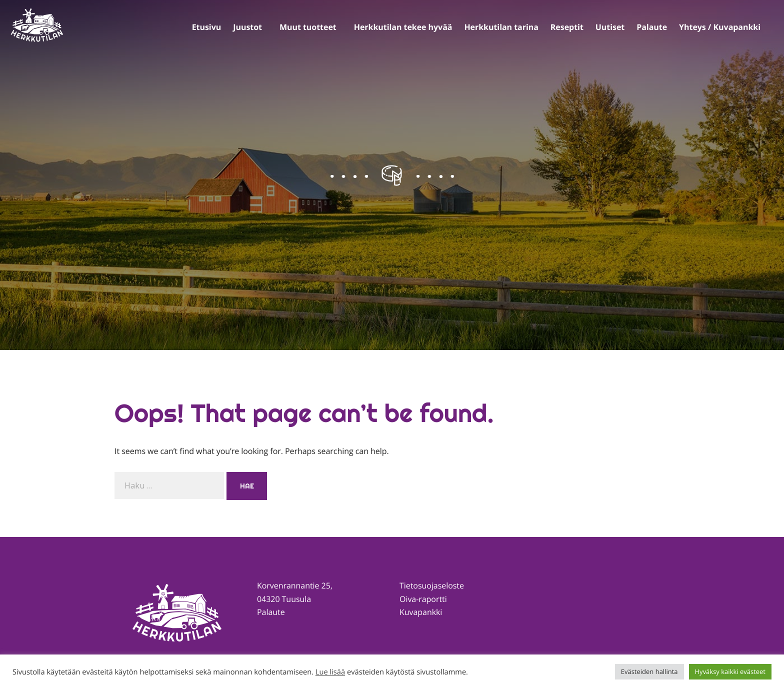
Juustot (247, 27)
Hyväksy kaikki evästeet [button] (730, 671)
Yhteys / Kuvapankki (720, 27)
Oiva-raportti (423, 599)
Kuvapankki (421, 612)
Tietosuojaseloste (432, 585)
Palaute (652, 27)
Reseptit (567, 27)
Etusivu (207, 27)
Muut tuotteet (308, 27)
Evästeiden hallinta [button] (649, 671)
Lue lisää (330, 672)
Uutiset (610, 27)
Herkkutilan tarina (501, 27)
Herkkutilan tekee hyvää (403, 27)
